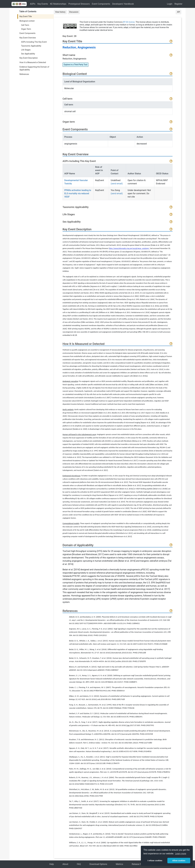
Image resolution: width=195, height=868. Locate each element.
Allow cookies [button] (179, 861)
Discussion (74, 12)
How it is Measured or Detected (33, 62)
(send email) (117, 184)
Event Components (101, 4)
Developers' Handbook (123, 4)
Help (52, 864)
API (178, 12)
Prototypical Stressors (79, 4)
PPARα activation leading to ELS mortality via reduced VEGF (78, 193)
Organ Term (26, 29)
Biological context (27, 21)
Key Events (43, 4)
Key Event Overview (28, 38)
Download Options (98, 864)
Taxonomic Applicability (31, 46)
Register (178, 4)
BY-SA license (129, 22)
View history (60, 12)
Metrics (119, 864)
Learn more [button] (181, 854)
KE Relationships (58, 4)
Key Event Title (26, 16)
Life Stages (26, 50)
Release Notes (139, 864)
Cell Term (25, 25)
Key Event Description (29, 58)
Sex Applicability (28, 54)
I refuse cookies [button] (155, 861)
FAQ (79, 864)
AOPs (33, 4)
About (65, 864)
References (24, 74)
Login (170, 4)
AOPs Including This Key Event (34, 42)
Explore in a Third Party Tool (75, 65)
